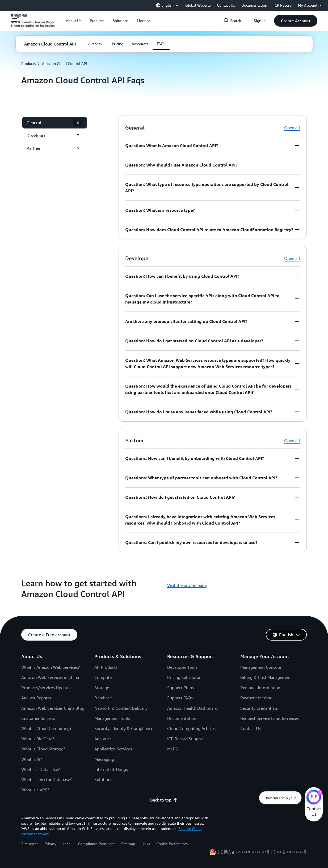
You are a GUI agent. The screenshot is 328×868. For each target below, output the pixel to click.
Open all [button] (292, 128)
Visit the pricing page (187, 585)
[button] (74, 21)
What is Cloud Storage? (43, 749)
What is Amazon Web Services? (51, 667)
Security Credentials (259, 708)
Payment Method (256, 698)
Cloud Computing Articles (191, 728)
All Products (106, 667)
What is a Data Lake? (41, 769)
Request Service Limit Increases (270, 718)
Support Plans (180, 688)
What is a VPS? (35, 790)
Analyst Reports (36, 698)
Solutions (103, 779)
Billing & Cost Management (266, 677)
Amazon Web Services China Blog (53, 708)
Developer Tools (182, 667)
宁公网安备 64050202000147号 (243, 852)
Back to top (164, 800)
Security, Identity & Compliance (124, 728)
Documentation (182, 718)
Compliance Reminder (96, 844)
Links (146, 844)
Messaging (104, 759)
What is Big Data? (38, 739)
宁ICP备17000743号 (290, 852)
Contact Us (251, 728)
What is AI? (32, 759)
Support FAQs (180, 698)
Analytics (103, 739)
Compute (103, 677)
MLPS (173, 749)
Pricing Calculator (184, 677)
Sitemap (128, 844)
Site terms (30, 844)
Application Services (113, 749)
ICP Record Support (186, 739)
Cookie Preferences (172, 844)
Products (28, 63)
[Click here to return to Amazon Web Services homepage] (33, 24)
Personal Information (260, 688)
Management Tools (112, 718)
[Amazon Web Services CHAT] (314, 798)
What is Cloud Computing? (46, 728)
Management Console (261, 667)
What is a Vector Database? (47, 779)
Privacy (51, 844)
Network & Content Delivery (121, 708)
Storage (102, 688)
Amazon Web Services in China (50, 677)
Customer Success (38, 718)
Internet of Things (111, 769)
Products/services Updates (46, 688)
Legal (67, 844)
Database (103, 698)
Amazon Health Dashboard (192, 708)
